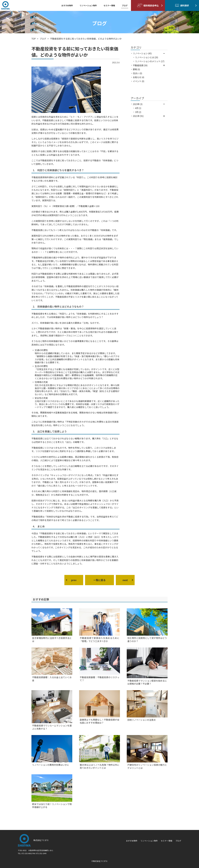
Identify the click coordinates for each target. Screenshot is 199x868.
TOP (34, 39)
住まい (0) (137, 73)
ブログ (43, 39)
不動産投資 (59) (140, 65)
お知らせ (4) (138, 77)
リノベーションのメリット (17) (150, 61)
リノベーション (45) (142, 53)
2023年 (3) (138, 104)
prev (74, 580)
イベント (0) (138, 81)
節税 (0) (136, 69)
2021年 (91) (138, 116)
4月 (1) (138, 108)
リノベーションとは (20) (147, 57)
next (125, 580)
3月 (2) (138, 112)
